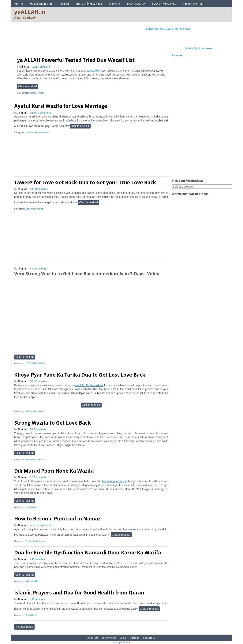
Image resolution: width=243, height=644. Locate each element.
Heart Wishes (32, 507)
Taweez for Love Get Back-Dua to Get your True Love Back (85, 182)
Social (123, 638)
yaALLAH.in (30, 12)
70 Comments (38, 429)
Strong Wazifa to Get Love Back (52, 423)
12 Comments (38, 477)
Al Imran (25, 67)
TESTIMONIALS (193, 3)
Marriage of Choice (34, 459)
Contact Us (149, 638)
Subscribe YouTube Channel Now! (171, 29)
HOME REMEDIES (41, 3)
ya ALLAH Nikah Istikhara (88, 385)
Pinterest (178, 55)
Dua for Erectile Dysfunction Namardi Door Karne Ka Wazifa (88, 553)
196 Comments (39, 189)
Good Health (31, 615)
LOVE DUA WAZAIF (35, 363)
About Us (93, 638)
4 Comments (37, 599)
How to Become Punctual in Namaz (57, 519)
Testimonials (109, 638)
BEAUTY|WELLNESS (89, 3)
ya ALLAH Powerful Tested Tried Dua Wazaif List (76, 60)
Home (19, 3)
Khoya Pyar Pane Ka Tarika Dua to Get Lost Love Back (80, 375)
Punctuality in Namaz (35, 541)
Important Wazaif (36, 93)
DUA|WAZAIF (136, 3)
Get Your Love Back (35, 209)
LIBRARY (115, 3)
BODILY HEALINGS (164, 3)
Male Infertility (32, 581)
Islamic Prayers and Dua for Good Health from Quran (79, 593)
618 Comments (42, 67)
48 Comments (38, 269)
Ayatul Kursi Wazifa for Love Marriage (61, 106)
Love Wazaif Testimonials (37, 132)
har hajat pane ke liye (115, 481)
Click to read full (28, 86)
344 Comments (39, 381)
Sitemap (135, 638)
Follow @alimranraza (198, 48)
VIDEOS (64, 3)
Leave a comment (40, 113)
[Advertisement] (83, 44)
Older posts (24, 627)
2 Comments (37, 559)
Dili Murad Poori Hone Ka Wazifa (54, 471)
